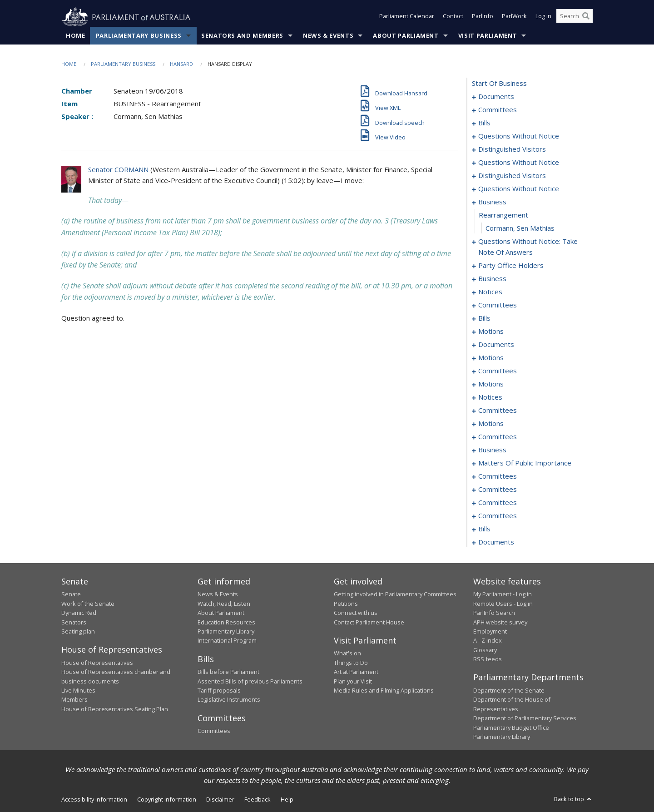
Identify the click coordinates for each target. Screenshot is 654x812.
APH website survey (500, 622)
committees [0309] (498, 503)
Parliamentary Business (139, 36)
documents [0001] (496, 97)
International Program (227, 641)
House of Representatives (97, 663)
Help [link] (287, 800)
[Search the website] (575, 17)
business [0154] (492, 202)
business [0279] (492, 450)
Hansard (181, 64)
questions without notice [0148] (519, 189)
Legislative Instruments (229, 700)
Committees (214, 731)
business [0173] (492, 279)
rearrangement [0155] (503, 215)
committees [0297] (498, 490)
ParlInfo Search (494, 613)
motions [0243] (491, 384)
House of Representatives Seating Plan (115, 709)
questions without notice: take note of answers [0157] (528, 247)
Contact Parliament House (369, 622)
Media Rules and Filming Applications (384, 691)
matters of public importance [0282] (525, 463)
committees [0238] (498, 371)
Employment (490, 632)
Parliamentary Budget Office (511, 728)
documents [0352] (496, 542)
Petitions (346, 604)
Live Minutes (78, 691)
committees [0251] (498, 411)
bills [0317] (484, 529)
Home (76, 36)
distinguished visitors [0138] (512, 149)
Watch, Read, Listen (224, 604)
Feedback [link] (258, 800)
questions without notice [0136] (519, 136)
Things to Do (351, 663)
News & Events (328, 36)
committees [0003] (498, 110)
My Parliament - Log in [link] (503, 594)
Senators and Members (242, 36)
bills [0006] (484, 123)
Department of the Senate (509, 691)
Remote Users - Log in (503, 604)
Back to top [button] (573, 799)
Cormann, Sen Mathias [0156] (520, 228)
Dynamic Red (79, 613)
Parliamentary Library (226, 632)
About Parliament (406, 36)
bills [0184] (484, 318)
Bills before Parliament (228, 672)
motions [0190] (491, 332)
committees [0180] (498, 305)
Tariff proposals (219, 691)
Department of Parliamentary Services (525, 718)
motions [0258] (491, 424)
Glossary (485, 650)
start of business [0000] (499, 84)
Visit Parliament (488, 36)
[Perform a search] (586, 17)
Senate (71, 594)
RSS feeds (488, 659)
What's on (347, 654)
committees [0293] (498, 476)
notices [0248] (490, 397)
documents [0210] (496, 345)
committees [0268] (498, 437)
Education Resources (226, 622)
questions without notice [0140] (519, 163)
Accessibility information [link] (94, 800)
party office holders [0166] (511, 266)
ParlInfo (483, 17)
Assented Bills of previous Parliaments (250, 681)
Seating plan (78, 632)
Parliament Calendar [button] (407, 17)
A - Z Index (488, 641)
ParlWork (514, 17)
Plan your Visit (353, 681)
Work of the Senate (88, 604)
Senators (74, 622)
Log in (543, 17)
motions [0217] (491, 358)
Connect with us (356, 613)
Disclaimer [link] (220, 800)
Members (74, 700)
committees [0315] (498, 516)
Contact (453, 17)
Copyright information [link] (167, 800)
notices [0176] (490, 292)
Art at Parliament (356, 672)
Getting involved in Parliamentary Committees (395, 594)
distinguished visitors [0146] (512, 176)
